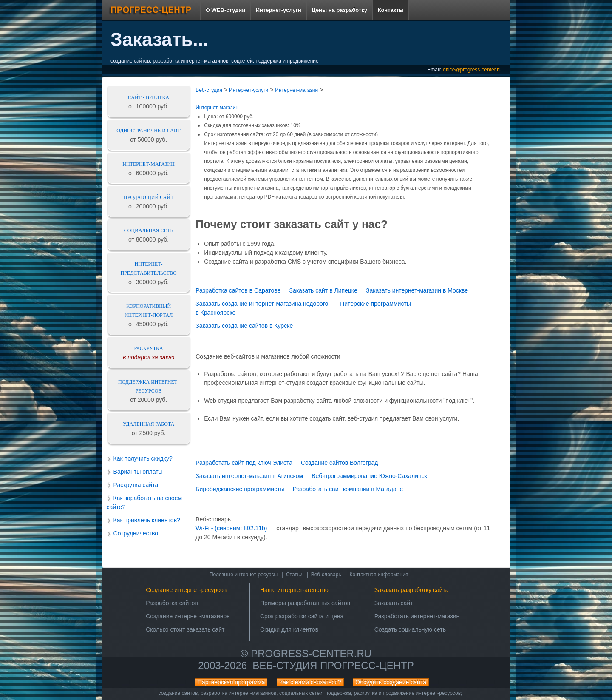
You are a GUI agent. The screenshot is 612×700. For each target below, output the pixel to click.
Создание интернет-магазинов (188, 616)
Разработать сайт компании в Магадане (348, 489)
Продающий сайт (149, 197)
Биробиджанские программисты (240, 489)
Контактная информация (379, 575)
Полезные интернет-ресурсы (244, 575)
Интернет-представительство (149, 269)
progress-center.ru (311, 653)
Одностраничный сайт (149, 131)
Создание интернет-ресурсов (186, 590)
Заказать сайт (394, 603)
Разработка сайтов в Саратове (238, 290)
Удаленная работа (149, 424)
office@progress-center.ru (472, 70)
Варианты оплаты (138, 472)
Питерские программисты (375, 304)
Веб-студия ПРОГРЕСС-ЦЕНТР (333, 665)
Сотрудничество (136, 533)
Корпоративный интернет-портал (149, 311)
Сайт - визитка (149, 97)
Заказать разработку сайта (412, 590)
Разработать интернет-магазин (417, 616)
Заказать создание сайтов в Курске (244, 326)
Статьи (294, 575)
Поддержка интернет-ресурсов (149, 386)
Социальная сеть (149, 230)
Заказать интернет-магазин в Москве (417, 290)
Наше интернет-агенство (294, 590)
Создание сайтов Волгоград (339, 463)
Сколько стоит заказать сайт (185, 629)
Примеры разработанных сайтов (305, 603)
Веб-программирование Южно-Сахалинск (369, 476)
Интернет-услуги (249, 90)
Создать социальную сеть (410, 629)
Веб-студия (209, 90)
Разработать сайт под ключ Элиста (244, 463)
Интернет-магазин (149, 164)
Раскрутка (149, 348)
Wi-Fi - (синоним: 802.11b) (231, 528)
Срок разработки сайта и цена (302, 616)
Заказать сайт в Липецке (323, 290)
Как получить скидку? (143, 458)
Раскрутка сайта (136, 485)
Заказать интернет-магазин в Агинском (249, 476)
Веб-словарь (326, 575)
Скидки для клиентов (289, 629)
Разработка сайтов (172, 603)
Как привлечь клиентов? (147, 520)
